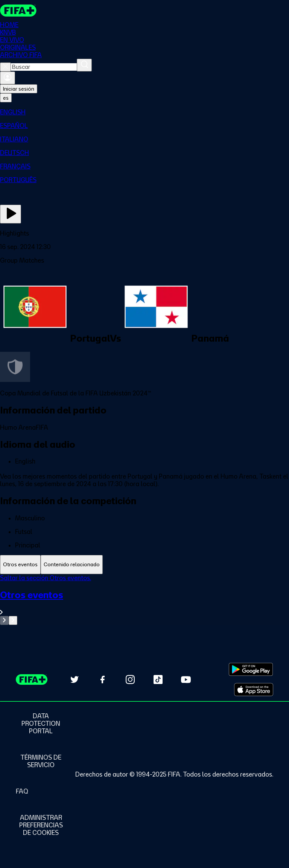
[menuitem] (144, 112)
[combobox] (44, 67)
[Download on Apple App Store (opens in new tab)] (254, 690)
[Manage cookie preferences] (41, 825)
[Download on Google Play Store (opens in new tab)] (251, 669)
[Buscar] (84, 65)
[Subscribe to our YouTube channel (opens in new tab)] (186, 680)
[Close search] (5, 67)
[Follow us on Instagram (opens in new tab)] (130, 680)
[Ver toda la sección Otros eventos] (144, 603)
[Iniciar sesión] (8, 78)
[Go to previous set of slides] (4, 620)
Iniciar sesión (19, 89)
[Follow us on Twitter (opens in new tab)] (75, 680)
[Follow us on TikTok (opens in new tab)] (158, 680)
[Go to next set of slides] (13, 620)
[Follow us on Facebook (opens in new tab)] (102, 680)
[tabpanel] (144, 600)
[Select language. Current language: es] (6, 98)
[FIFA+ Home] (18, 11)
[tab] (20, 565)
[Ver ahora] (11, 214)
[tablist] (144, 565)
